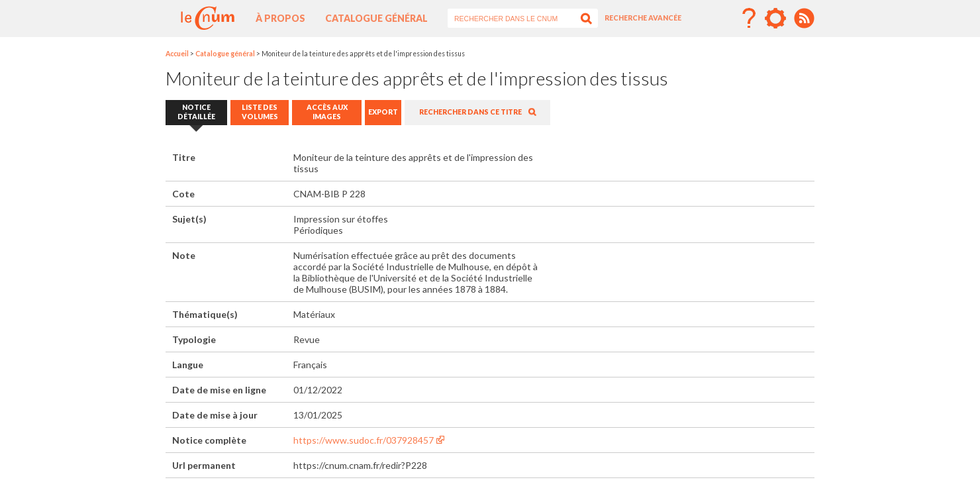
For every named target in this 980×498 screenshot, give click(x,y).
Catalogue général (376, 18)
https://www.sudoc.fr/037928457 (364, 440)
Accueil (177, 54)
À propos (280, 18)
